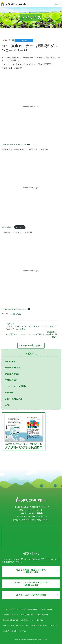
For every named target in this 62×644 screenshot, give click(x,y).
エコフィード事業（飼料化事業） (23, 615)
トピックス (53, 626)
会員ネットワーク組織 (18, 609)
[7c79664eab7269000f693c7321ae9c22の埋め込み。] (31, 271)
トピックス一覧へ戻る (31, 345)
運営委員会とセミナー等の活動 (32, 620)
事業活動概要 (33, 609)
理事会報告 (16, 314)
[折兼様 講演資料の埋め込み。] (31, 188)
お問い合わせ (42, 626)
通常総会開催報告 (12, 374)
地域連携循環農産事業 (11, 620)
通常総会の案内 (11, 380)
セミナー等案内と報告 (13, 399)
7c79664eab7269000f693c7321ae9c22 (14, 309)
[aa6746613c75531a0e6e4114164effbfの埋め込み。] (31, 106)
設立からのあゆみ (46, 609)
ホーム (5, 609)
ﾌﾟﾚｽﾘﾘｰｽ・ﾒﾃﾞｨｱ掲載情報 (15, 386)
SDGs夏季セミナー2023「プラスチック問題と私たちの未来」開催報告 (31, 336)
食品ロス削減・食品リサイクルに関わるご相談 (31, 571)
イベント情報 (10, 361)
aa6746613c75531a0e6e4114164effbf (14, 145)
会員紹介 (6, 631)
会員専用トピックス (19, 631)
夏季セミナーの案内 (13, 368)
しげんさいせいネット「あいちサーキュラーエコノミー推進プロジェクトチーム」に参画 (31, 328)
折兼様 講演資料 (7, 227)
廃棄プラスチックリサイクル (13, 626)
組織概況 (6, 615)
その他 (7, 405)
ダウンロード (20, 227)
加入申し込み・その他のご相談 (31, 595)
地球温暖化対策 (43, 615)
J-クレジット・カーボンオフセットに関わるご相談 (31, 584)
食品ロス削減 (30, 626)
